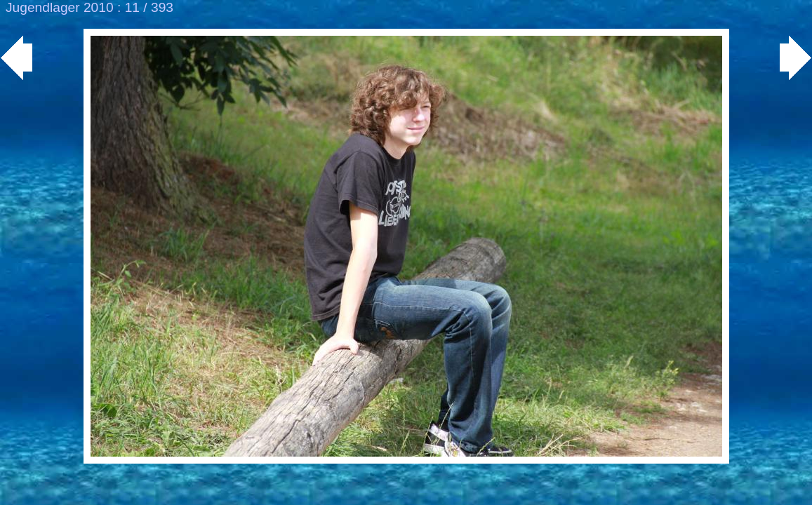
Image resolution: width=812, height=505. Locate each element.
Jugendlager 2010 (60, 7)
